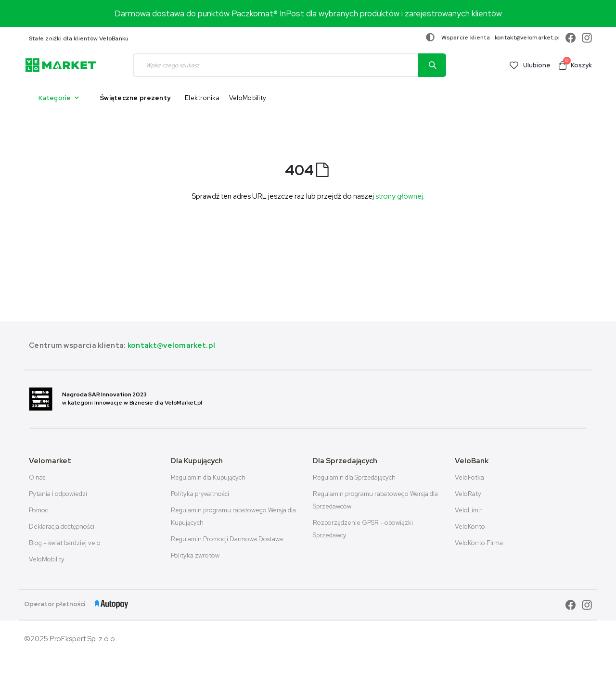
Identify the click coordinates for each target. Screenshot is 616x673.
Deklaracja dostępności (62, 527)
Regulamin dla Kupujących (208, 477)
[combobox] (289, 65)
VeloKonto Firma (479, 543)
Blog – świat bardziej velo (65, 543)
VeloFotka (469, 477)
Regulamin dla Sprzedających (354, 477)
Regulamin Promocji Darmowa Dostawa (227, 539)
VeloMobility (47, 559)
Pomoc (38, 510)
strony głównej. (400, 196)
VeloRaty (468, 494)
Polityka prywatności (200, 494)
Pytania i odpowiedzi (58, 494)
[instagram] (584, 38)
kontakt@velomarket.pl (527, 38)
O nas (37, 477)
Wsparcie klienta (466, 38)
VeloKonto (470, 527)
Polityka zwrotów (195, 555)
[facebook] (569, 38)
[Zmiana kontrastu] (430, 38)
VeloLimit (468, 510)
